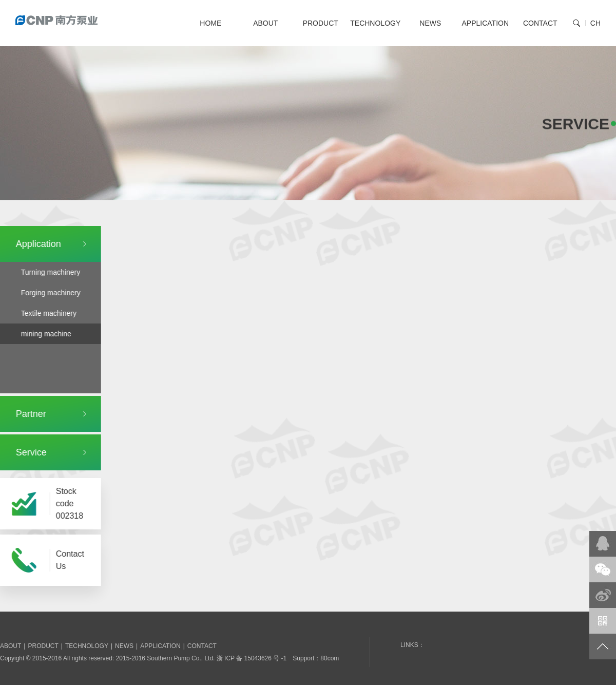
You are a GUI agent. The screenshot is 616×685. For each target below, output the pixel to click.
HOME (210, 23)
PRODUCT (321, 23)
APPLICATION (485, 23)
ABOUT (265, 23)
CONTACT (540, 23)
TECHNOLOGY (375, 23)
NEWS (430, 23)
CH (595, 23)
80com (330, 658)
